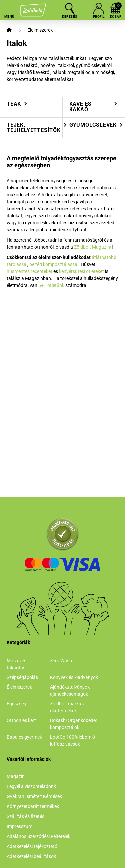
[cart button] (116, 8)
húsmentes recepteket (29, 271)
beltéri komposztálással (54, 264)
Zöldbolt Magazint (93, 247)
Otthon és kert (21, 720)
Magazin (16, 776)
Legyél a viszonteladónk (31, 786)
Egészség (16, 704)
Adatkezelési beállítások (31, 856)
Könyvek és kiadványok (74, 677)
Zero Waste (62, 661)
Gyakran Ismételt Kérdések (34, 796)
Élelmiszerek (40, 30)
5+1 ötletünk (51, 285)
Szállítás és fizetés (25, 816)
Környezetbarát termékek (33, 806)
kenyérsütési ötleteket (81, 271)
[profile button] (99, 8)
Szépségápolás (22, 677)
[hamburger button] (9, 8)
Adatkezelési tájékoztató (32, 846)
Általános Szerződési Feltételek (38, 836)
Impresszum (19, 826)
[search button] (70, 8)
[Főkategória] (9, 30)
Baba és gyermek (24, 737)
